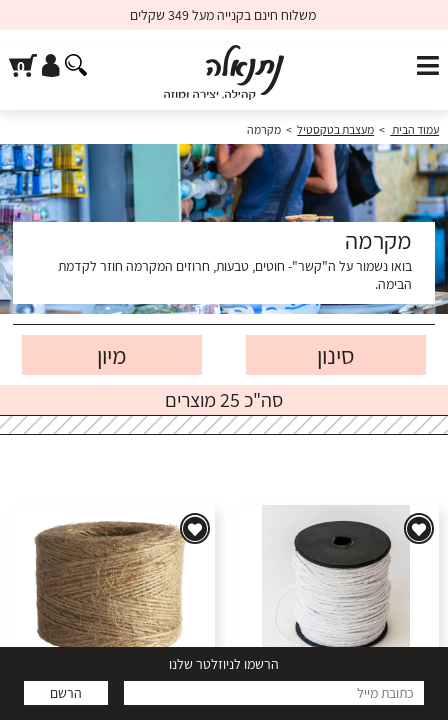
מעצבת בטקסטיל (335, 129)
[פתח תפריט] (428, 66)
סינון (336, 355)
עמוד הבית (414, 129)
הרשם (66, 693)
